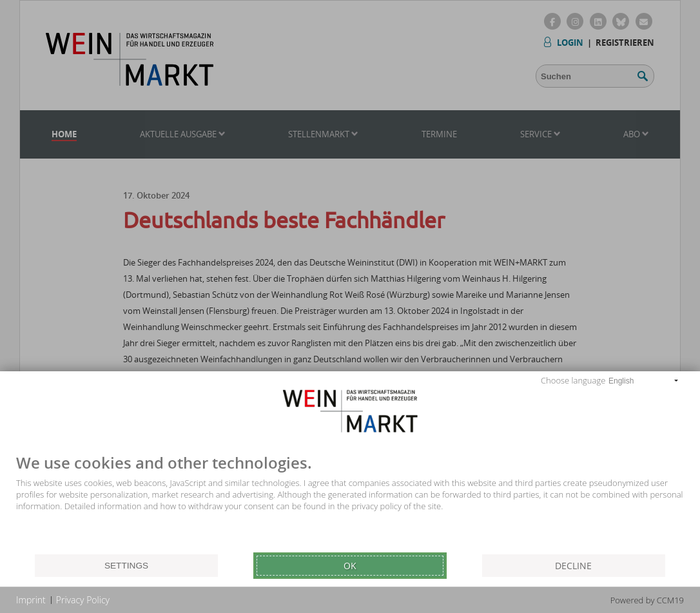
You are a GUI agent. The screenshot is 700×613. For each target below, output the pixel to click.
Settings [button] (126, 566)
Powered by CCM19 (647, 600)
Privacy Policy (83, 600)
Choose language (573, 380)
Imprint (31, 600)
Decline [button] (573, 566)
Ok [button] (350, 566)
